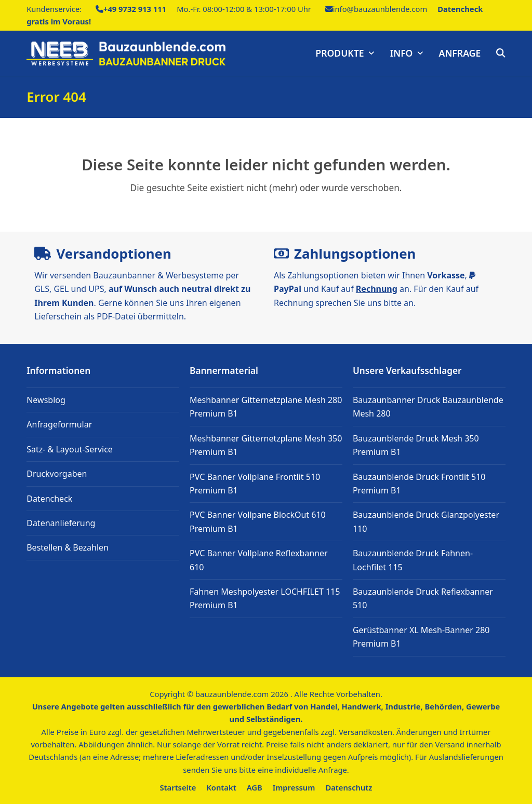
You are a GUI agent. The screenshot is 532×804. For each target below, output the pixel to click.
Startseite (178, 787)
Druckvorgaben (57, 474)
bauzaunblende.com (232, 694)
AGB (255, 787)
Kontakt (221, 787)
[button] (501, 53)
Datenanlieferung (61, 523)
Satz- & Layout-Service (70, 449)
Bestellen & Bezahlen (68, 547)
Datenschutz (349, 787)
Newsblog (46, 400)
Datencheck (49, 499)
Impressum (294, 787)
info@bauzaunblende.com (380, 9)
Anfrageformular (59, 424)
